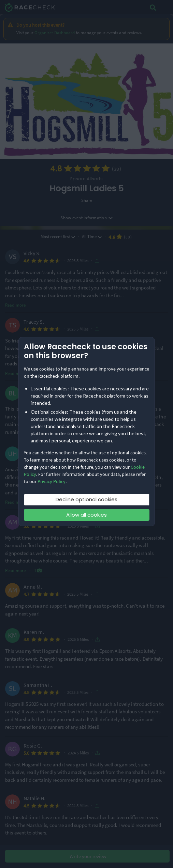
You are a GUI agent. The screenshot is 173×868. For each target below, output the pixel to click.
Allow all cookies (86, 515)
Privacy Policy (52, 481)
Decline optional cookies (86, 499)
